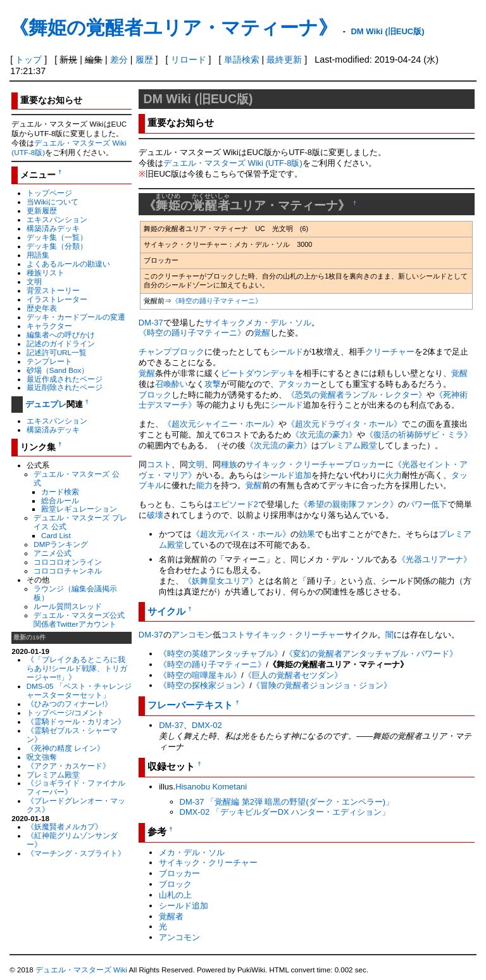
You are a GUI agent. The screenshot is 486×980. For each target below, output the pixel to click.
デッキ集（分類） (57, 246)
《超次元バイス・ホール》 (241, 534)
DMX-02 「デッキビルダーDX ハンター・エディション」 (285, 812)
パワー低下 (427, 504)
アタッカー (299, 384)
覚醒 (262, 333)
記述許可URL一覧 (57, 352)
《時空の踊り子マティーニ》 (217, 301)
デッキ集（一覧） (57, 237)
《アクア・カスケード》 (68, 766)
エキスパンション (57, 219)
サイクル (166, 611)
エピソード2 (235, 504)
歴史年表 (42, 308)
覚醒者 (171, 916)
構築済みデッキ (53, 228)
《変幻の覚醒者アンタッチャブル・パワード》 (371, 654)
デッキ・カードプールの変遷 (76, 317)
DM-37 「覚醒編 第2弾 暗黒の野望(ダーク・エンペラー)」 (287, 802)
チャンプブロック (171, 352)
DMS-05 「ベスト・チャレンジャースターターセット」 (79, 690)
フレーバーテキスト (190, 705)
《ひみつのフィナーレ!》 (69, 704)
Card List (56, 535)
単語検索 (242, 60)
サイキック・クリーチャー (295, 464)
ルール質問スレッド (68, 606)
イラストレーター (57, 299)
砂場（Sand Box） (58, 370)
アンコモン (192, 635)
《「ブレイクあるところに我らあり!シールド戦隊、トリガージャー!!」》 (77, 668)
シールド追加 (287, 475)
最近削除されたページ (65, 387)
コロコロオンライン (68, 562)
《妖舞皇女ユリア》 (221, 581)
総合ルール (60, 500)
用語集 (38, 255)
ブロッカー (365, 464)
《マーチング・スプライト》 (76, 853)
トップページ (49, 193)
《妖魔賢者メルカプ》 (65, 826)
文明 (34, 281)
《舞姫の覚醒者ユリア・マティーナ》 (173, 28)
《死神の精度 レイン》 (65, 748)
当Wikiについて (53, 202)
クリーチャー (390, 352)
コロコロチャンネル (68, 571)
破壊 (155, 515)
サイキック (225, 323)
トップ (28, 60)
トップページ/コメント (65, 713)
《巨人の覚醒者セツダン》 (293, 675)
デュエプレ (46, 404)
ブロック (155, 395)
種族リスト (46, 273)
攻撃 (213, 384)
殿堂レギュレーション (79, 509)
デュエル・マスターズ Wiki (81, 970)
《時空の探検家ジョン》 (204, 685)
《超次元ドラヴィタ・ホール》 (344, 424)
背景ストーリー (53, 290)
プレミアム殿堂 (53, 775)
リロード (189, 60)
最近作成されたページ (65, 379)
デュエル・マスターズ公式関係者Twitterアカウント (79, 619)
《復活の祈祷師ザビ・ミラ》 (419, 435)
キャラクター (49, 326)
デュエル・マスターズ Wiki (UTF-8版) (233, 163)
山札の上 (175, 895)
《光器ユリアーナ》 (434, 559)
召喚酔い (171, 384)
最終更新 (284, 60)
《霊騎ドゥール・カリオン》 (76, 721)
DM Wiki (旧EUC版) (387, 31)
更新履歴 (42, 210)
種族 (229, 464)
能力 (204, 485)
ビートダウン (246, 373)
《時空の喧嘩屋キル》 (200, 675)
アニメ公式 (53, 553)
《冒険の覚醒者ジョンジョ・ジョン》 (322, 685)
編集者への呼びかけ (61, 335)
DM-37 (151, 323)
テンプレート (49, 361)
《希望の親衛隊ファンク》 (349, 504)
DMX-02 (207, 725)
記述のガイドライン (61, 343)
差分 (119, 60)
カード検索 (60, 492)
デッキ (283, 373)
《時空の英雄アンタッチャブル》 (221, 654)
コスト (159, 464)
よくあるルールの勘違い (68, 264)
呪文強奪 (42, 757)
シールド (287, 352)
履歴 (144, 60)
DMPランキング (61, 544)
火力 (394, 475)
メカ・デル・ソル (278, 323)
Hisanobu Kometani (211, 787)
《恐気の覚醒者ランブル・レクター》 (357, 395)
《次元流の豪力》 (324, 435)
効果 (307, 534)
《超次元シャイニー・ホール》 (221, 424)
